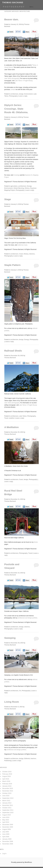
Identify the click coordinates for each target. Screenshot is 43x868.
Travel (6, 418)
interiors (32, 254)
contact (13, 90)
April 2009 (6, 837)
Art (20, 691)
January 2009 (7, 839)
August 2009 (6, 829)
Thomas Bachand (10, 358)
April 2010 (6, 822)
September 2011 (8, 810)
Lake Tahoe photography (12, 78)
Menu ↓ (32, 7)
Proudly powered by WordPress (21, 862)
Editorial (27, 759)
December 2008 (8, 841)
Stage (8, 199)
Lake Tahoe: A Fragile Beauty (24, 81)
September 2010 (8, 812)
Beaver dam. (12, 19)
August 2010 (6, 815)
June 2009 (6, 834)
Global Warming (19, 188)
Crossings (16, 175)
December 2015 (8, 788)
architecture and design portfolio (27, 618)
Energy (29, 186)
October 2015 (7, 793)
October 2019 (7, 772)
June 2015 (6, 796)
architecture (14, 94)
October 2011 (7, 808)
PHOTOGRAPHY (14, 7)
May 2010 (6, 820)
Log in (4, 853)
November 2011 (8, 805)
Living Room (12, 702)
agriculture (14, 186)
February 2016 (7, 784)
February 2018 (7, 774)
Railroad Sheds (13, 351)
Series (36, 542)
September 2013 (8, 798)
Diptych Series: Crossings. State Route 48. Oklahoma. (16, 109)
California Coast (22, 245)
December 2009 (8, 825)
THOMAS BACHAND (13, 3)
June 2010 (6, 817)
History (27, 188)
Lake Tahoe (23, 416)
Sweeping (10, 638)
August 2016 (6, 776)
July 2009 (6, 832)
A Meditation (12, 427)
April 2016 (6, 779)
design (21, 94)
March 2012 (6, 801)
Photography (13, 96)
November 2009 (8, 827)
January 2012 (7, 803)
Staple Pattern (12, 265)
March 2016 (6, 781)
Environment (28, 94)
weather (12, 418)
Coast (21, 254)
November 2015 (8, 791)
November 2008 (8, 844)
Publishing (8, 761)
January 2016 (7, 786)
